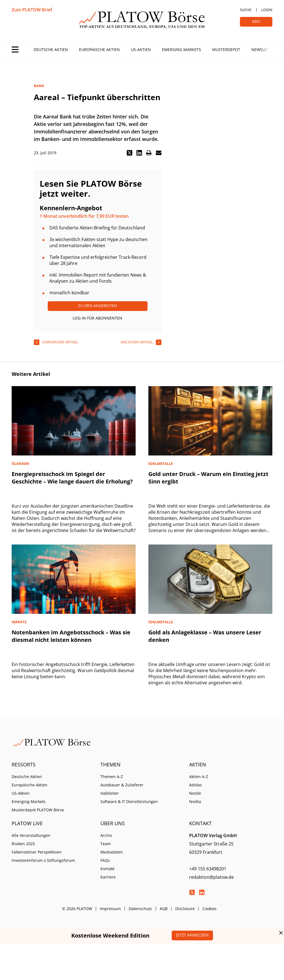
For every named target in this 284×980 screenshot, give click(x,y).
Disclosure (185, 909)
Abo (256, 21)
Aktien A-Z (199, 777)
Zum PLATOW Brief (32, 10)
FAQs (105, 860)
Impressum (110, 909)
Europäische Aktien (99, 50)
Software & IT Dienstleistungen (129, 802)
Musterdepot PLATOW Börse (38, 810)
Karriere (108, 877)
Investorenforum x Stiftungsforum (43, 860)
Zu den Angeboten (98, 306)
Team (106, 844)
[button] (130, 153)
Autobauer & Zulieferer (122, 785)
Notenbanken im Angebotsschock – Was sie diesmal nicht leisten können (71, 636)
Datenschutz (140, 909)
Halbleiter (110, 793)
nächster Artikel (137, 342)
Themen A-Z (112, 777)
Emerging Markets (182, 50)
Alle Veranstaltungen (31, 835)
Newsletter (263, 50)
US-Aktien (141, 50)
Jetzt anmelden (192, 935)
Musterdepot (226, 50)
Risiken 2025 (23, 844)
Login (267, 10)
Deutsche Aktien (51, 50)
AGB (164, 909)
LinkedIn (202, 892)
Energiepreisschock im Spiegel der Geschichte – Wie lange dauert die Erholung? (72, 478)
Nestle (195, 793)
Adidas (196, 785)
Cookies (210, 909)
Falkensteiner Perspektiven (37, 852)
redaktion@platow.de (211, 877)
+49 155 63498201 (208, 869)
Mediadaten (112, 852)
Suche (246, 10)
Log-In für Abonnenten (97, 318)
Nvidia (195, 802)
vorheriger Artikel (60, 342)
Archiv (106, 835)
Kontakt (107, 869)
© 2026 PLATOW (77, 909)
